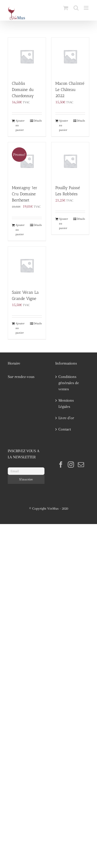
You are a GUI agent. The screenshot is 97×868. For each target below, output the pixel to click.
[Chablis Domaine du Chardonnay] (27, 56)
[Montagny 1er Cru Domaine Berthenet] (27, 161)
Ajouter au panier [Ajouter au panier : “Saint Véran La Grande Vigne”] (20, 328)
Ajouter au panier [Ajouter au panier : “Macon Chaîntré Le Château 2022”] (64, 125)
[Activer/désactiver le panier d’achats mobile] (66, 8)
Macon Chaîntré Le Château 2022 (70, 90)
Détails (38, 121)
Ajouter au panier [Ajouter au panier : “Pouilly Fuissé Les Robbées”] (64, 224)
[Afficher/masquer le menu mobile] (87, 8)
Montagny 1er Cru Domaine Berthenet (25, 194)
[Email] (26, 471)
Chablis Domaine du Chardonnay (23, 90)
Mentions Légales (66, 403)
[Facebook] (61, 465)
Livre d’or (66, 418)
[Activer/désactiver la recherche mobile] (76, 8)
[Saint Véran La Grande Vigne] (27, 265)
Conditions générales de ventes (69, 383)
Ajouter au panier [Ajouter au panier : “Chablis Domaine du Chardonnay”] (20, 125)
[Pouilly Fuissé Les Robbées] (70, 161)
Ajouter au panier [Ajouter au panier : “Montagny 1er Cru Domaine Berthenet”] (20, 230)
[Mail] (81, 465)
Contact (65, 429)
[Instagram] (71, 465)
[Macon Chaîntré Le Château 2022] (70, 56)
